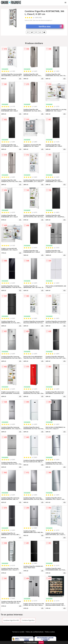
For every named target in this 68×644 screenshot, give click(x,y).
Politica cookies (50, 632)
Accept (41, 642)
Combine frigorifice (28, 620)
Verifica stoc (51, 26)
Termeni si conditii (18, 632)
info (20, 79)
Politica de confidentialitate (35, 632)
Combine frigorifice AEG (11, 620)
